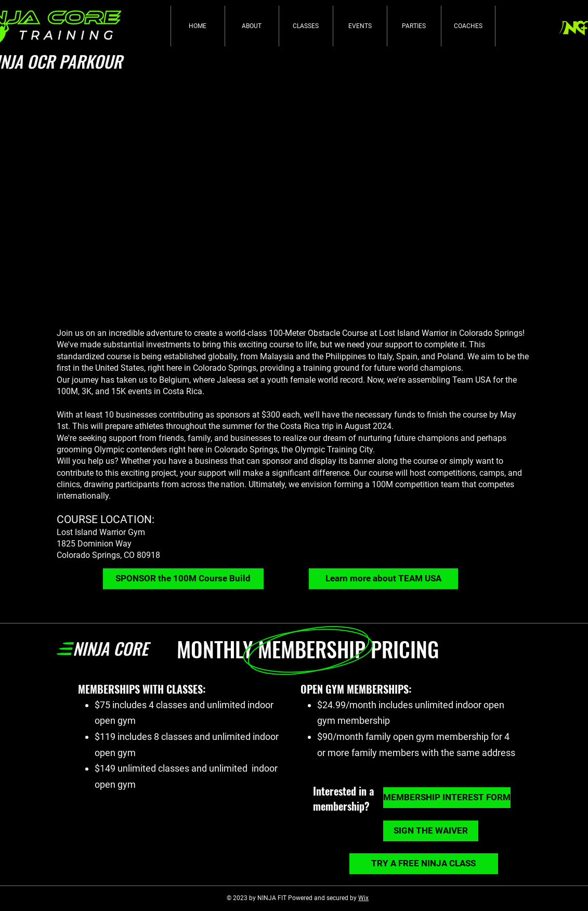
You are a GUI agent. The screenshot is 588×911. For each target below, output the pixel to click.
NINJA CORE (110, 648)
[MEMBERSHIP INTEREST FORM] (447, 798)
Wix (363, 898)
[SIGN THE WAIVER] (431, 831)
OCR (43, 61)
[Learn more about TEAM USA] (383, 579)
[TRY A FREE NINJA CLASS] (424, 864)
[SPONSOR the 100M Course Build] (183, 579)
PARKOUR (90, 61)
